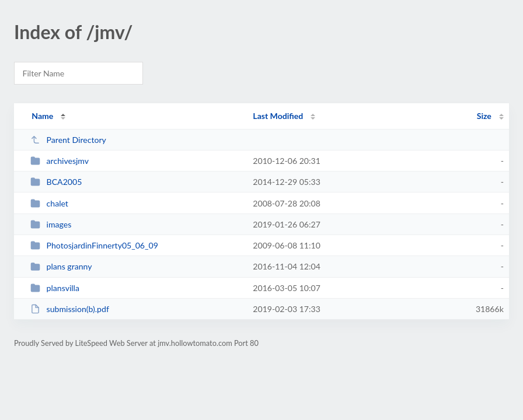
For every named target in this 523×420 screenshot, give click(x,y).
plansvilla (55, 288)
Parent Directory (68, 140)
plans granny (61, 266)
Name (42, 116)
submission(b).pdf (70, 309)
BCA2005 (56, 182)
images (51, 224)
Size (484, 116)
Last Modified (278, 116)
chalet (49, 203)
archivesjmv (60, 161)
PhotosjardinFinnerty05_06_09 (94, 245)
